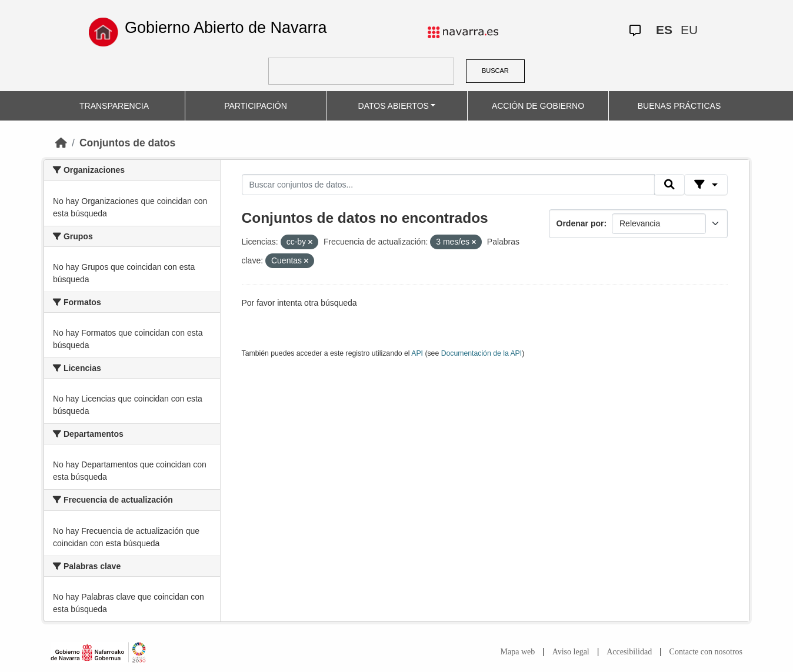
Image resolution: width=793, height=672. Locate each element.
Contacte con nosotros (706, 652)
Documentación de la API (482, 353)
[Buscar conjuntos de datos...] (448, 185)
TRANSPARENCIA (114, 106)
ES (664, 30)
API (417, 353)
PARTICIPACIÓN (256, 106)
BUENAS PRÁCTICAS (679, 106)
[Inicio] (61, 143)
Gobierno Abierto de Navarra (226, 28)
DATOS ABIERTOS (394, 106)
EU (689, 30)
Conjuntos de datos (127, 143)
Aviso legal (571, 652)
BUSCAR (495, 71)
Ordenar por (580, 223)
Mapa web (518, 652)
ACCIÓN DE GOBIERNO (538, 106)
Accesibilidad (629, 652)
